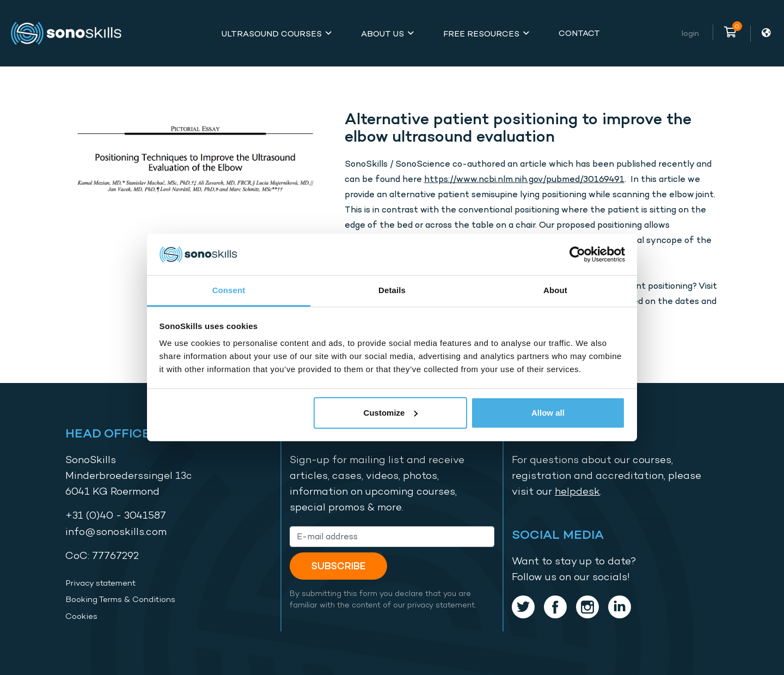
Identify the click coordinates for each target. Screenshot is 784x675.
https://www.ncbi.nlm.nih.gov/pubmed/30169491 (524, 179)
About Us (382, 34)
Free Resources (481, 34)
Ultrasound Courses (272, 34)
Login (690, 33)
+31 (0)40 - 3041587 (116, 515)
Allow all (548, 413)
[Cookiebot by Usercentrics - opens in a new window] (577, 254)
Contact (579, 33)
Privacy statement (100, 583)
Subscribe (338, 566)
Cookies (81, 616)
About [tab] (555, 290)
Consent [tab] (229, 290)
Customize (391, 413)
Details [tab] (392, 290)
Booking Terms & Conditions (120, 599)
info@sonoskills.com (116, 531)
